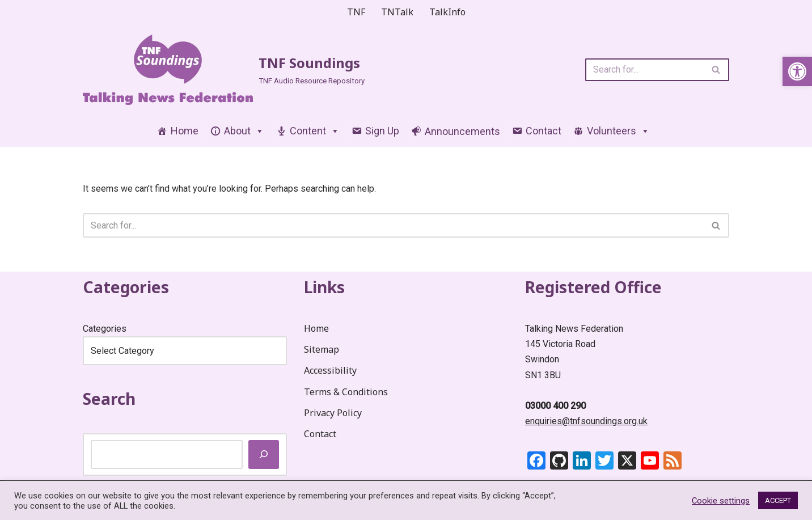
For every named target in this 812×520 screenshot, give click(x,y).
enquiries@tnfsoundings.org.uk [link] (586, 421)
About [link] (244, 131)
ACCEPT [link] (778, 500)
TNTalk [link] (397, 12)
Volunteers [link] (618, 131)
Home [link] (185, 131)
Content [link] (315, 131)
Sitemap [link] (322, 349)
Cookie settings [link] (721, 501)
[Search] (644, 70)
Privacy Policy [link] (333, 413)
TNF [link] (356, 12)
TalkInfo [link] (447, 12)
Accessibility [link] (330, 370)
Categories (105, 329)
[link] (797, 71)
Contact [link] (544, 131)
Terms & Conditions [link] (346, 392)
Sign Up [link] (382, 131)
